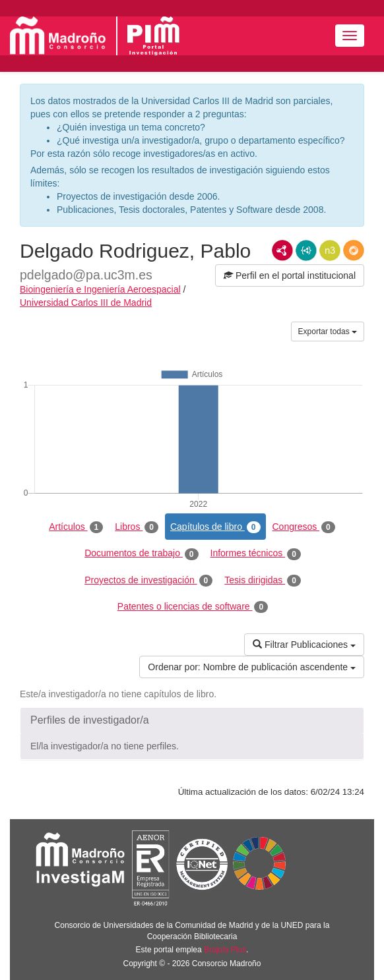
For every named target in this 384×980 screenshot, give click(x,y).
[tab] (192, 720)
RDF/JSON (354, 250)
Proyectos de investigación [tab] (148, 581)
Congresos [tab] (304, 527)
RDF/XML (282, 250)
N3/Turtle (330, 250)
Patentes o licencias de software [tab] (193, 607)
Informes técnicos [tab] (256, 554)
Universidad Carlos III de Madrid (86, 303)
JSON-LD (306, 250)
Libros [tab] (137, 527)
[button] (192, 720)
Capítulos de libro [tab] (215, 527)
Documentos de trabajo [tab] (141, 554)
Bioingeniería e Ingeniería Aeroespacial (100, 289)
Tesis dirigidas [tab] (263, 581)
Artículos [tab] (76, 527)
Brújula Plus (225, 950)
